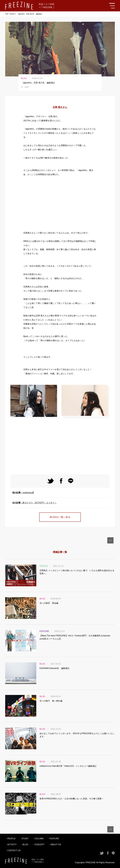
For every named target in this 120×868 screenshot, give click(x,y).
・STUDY (24, 839)
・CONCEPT (38, 845)
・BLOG (24, 845)
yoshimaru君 (23, 493)
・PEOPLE (10, 839)
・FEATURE (53, 839)
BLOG (12, 14)
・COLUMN (38, 839)
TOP (7, 14)
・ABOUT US (55, 845)
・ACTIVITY (11, 845)
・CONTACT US (13, 850)
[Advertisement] (60, 204)
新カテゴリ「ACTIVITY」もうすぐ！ (34, 503)
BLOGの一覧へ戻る (60, 517)
